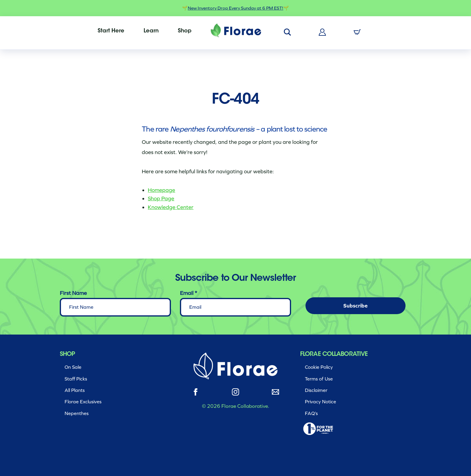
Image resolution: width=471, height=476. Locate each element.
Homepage (161, 190)
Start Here (111, 31)
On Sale (73, 367)
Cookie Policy (319, 367)
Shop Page (161, 199)
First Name (73, 293)
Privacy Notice (321, 402)
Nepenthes (77, 413)
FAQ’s (311, 413)
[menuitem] (111, 31)
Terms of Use (319, 379)
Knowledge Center (171, 207)
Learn (151, 31)
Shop (185, 31)
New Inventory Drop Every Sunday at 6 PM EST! (235, 8)
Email (188, 293)
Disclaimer (316, 390)
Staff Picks (76, 379)
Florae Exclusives (83, 402)
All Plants (75, 390)
